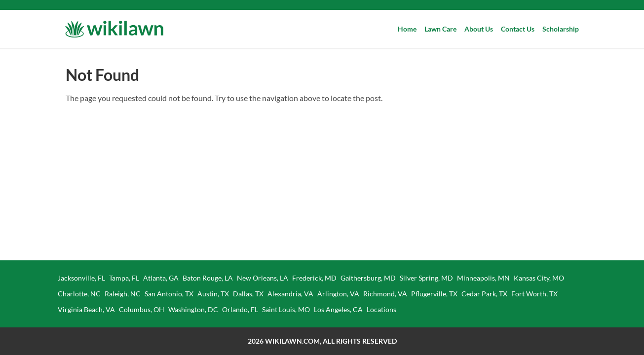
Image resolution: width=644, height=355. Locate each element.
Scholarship (561, 29)
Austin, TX (213, 294)
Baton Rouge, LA (208, 278)
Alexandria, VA (290, 294)
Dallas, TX (248, 294)
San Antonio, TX (169, 294)
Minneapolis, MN (483, 278)
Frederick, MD (314, 278)
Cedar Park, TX (484, 294)
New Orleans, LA (263, 278)
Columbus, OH (142, 309)
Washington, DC (193, 309)
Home (407, 29)
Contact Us (518, 29)
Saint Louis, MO (286, 309)
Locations (381, 309)
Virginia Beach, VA (86, 309)
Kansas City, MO (539, 278)
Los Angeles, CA (338, 309)
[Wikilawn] (114, 29)
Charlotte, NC (79, 294)
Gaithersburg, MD (368, 278)
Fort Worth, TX (534, 294)
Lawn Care (440, 29)
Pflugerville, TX (434, 294)
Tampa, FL (124, 278)
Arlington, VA (338, 294)
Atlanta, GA (161, 278)
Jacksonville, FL (81, 278)
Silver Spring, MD (426, 278)
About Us (479, 29)
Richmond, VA (385, 294)
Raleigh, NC (123, 294)
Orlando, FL (240, 309)
